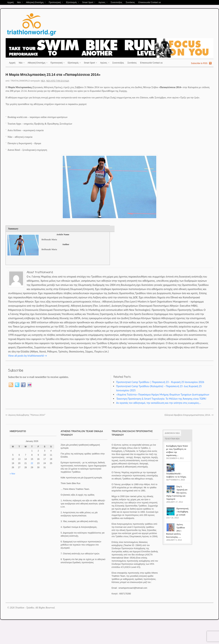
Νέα (19, 3)
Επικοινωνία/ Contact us (150, 2)
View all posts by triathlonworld (27, 356)
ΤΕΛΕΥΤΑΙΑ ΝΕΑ (172, 439)
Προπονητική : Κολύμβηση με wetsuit (182, 512)
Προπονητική (55, 3)
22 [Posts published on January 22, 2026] (32, 463)
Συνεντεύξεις (116, 2)
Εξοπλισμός (72, 3)
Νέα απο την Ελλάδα (58, 81)
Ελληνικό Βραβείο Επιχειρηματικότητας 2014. (189, 415)
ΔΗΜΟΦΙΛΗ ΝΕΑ (172, 433)
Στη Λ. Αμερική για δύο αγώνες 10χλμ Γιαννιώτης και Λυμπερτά (177, 493)
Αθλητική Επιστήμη (35, 3)
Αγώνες (102, 3)
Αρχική (10, 2)
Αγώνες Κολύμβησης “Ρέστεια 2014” (25, 415)
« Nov (12, 474)
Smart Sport (88, 3)
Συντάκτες (130, 2)
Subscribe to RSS (199, 63)
